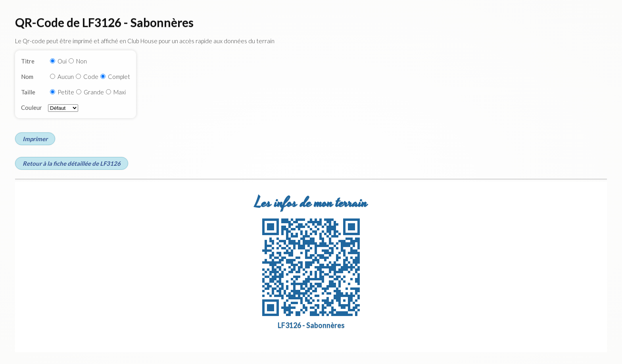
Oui (62, 61)
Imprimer (35, 139)
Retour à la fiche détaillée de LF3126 (72, 163)
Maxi (120, 92)
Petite (66, 92)
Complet (119, 77)
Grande (94, 92)
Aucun (66, 77)
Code (91, 77)
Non (82, 61)
